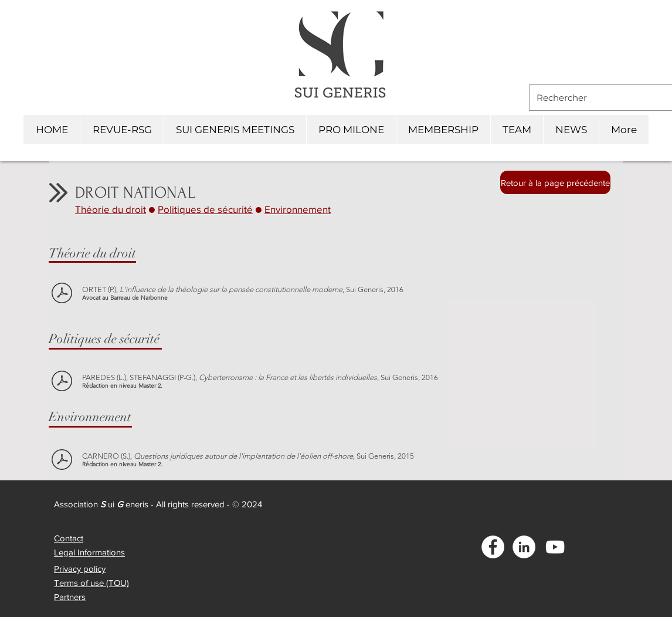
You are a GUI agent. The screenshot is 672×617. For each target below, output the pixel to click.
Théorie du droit (111, 209)
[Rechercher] (598, 98)
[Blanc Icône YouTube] (555, 547)
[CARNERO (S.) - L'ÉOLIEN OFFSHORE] (62, 461)
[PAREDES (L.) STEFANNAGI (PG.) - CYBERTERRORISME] (62, 382)
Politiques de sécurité (205, 209)
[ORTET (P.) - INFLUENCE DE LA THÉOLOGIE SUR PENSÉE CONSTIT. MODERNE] (62, 294)
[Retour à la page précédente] (555, 182)
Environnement (298, 209)
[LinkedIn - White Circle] (524, 547)
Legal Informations (89, 552)
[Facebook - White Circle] (493, 547)
